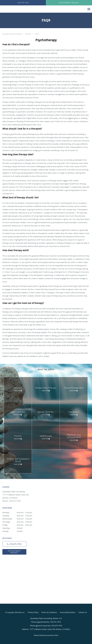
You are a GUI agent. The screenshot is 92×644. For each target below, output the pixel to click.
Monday (20, 512)
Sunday (20, 531)
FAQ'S (37, 34)
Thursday (20, 522)
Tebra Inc (21, 612)
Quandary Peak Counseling (12, 34)
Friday (20, 525)
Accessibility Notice (68, 612)
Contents (28, 34)
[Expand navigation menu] (89, 9)
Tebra (56, 635)
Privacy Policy (33, 612)
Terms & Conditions (49, 612)
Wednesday (20, 519)
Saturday (20, 528)
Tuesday (20, 516)
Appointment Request (14, 552)
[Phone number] (14, 544)
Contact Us (83, 612)
